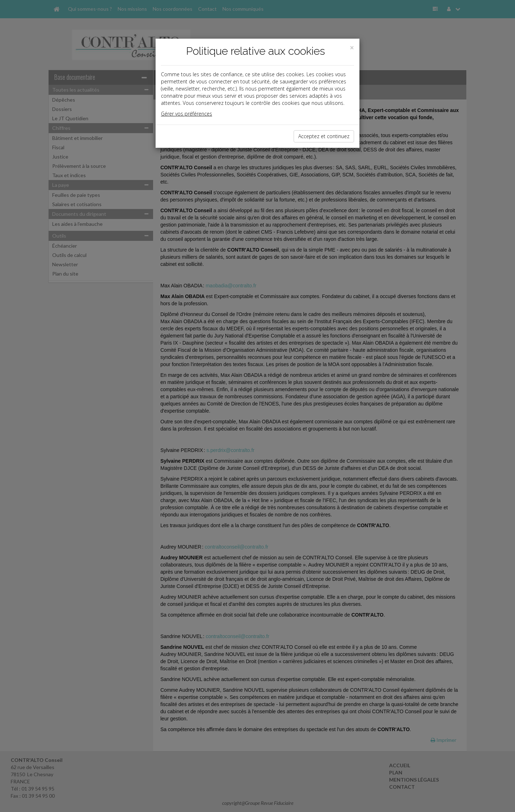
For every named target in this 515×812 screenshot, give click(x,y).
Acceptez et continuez (324, 136)
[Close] (352, 48)
